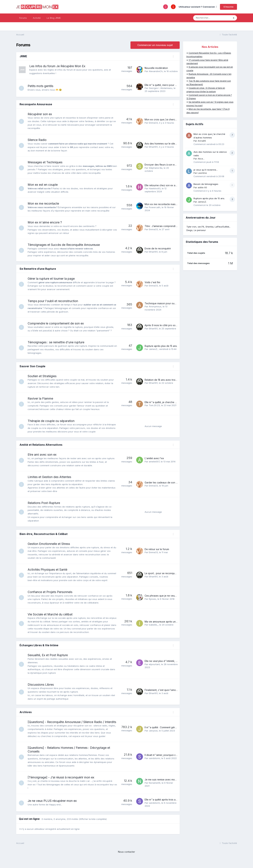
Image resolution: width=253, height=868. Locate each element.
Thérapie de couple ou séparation (53, 421)
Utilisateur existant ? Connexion (198, 7)
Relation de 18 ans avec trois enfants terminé (169, 380)
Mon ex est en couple (44, 185)
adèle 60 (202, 187)
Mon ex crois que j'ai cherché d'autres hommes (171, 119)
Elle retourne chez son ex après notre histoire (170, 185)
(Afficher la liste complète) (93, 826)
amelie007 (154, 462)
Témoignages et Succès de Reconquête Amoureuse (65, 245)
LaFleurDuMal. (222, 227)
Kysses (152, 602)
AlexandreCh (156, 71)
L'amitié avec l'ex (154, 458)
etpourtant (154, 668)
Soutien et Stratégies (44, 376)
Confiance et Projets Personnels (52, 595)
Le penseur (200, 230)
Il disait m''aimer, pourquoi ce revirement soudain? (173, 762)
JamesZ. (153, 349)
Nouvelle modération (156, 68)
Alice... (201, 159)
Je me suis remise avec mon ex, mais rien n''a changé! (175, 787)
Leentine (202, 173)
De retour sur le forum (157, 549)
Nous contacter (126, 859)
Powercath (155, 207)
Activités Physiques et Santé (49, 570)
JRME (23, 56)
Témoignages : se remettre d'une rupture (58, 342)
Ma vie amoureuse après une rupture (165, 625)
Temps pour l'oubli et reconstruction (55, 301)
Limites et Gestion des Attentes (51, 477)
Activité (37, 18)
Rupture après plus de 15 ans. (161, 346)
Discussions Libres (42, 688)
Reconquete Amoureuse (36, 104)
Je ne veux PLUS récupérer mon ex (54, 808)
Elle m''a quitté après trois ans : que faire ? (168, 807)
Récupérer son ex (41, 114)
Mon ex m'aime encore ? (46, 222)
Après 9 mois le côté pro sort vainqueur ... (168, 325)
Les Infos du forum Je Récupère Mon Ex (57, 66)
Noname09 (155, 790)
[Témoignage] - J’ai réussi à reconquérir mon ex (63, 784)
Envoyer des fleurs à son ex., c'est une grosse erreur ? (175, 165)
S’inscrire (228, 7)
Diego (189, 230)
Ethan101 (153, 147)
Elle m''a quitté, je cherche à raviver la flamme (170, 402)
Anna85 (202, 141)
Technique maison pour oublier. (162, 303)
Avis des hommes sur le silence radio (165, 144)
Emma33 (153, 123)
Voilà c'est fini (152, 282)
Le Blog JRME (54, 18)
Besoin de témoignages (206, 184)
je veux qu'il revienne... (206, 170)
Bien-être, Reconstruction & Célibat (44, 534)
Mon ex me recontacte (45, 203)
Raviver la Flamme (42, 398)
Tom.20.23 (154, 405)
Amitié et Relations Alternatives (41, 445)
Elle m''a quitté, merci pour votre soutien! (167, 85)
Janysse (153, 736)
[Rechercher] (212, 18)
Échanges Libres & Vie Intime (39, 649)
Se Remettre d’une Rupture (38, 269)
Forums (23, 18)
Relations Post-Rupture (46, 503)
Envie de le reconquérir (158, 248)
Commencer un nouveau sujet (155, 45)
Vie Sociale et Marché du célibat (52, 618)
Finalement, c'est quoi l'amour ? (162, 693)
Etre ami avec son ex (44, 455)
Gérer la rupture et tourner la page (53, 279)
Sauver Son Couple (32, 366)
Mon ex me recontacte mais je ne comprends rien (172, 204)
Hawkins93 (155, 188)
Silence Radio (39, 140)
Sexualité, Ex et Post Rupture (49, 659)
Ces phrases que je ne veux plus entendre (168, 599)
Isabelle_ (153, 628)
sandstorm (154, 765)
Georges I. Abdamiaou (161, 88)
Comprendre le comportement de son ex (57, 323)
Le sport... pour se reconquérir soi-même (167, 575)
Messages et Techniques (47, 162)
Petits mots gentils (42, 86)
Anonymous (155, 306)
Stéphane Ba (156, 168)
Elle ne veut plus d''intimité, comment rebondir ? (171, 665)
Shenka (209, 227)
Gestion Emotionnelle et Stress (50, 544)
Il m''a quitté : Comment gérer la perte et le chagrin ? (174, 733)
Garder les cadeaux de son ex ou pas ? (167, 482)
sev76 (201, 227)
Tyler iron (191, 227)
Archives (26, 715)
